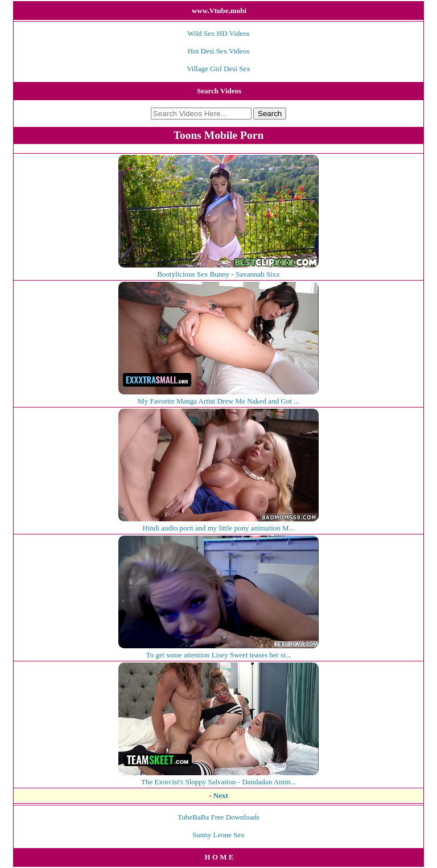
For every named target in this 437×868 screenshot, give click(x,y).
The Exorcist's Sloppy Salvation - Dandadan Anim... (218, 777)
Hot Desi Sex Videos (218, 51)
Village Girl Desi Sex (218, 69)
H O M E (219, 857)
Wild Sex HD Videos (218, 33)
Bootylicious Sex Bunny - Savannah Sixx (218, 270)
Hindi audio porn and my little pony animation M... (218, 523)
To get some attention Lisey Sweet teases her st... (218, 650)
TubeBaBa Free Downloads (218, 817)
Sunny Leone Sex (218, 835)
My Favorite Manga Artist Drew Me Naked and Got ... (218, 396)
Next (221, 795)
